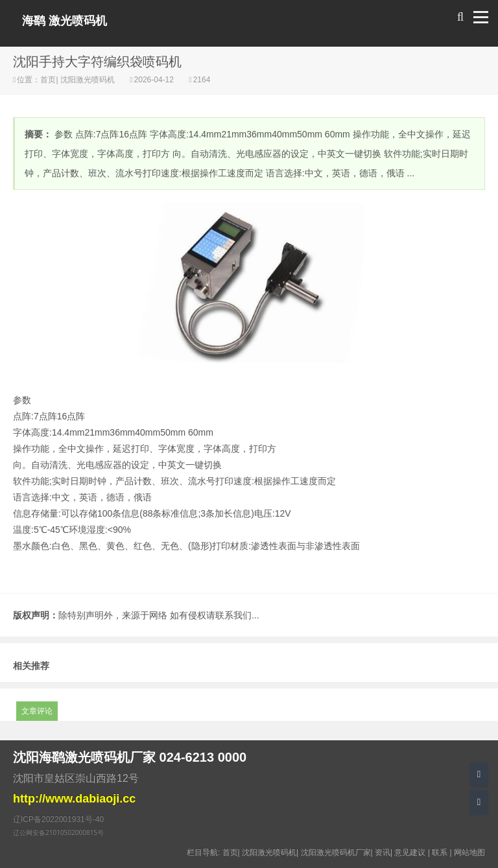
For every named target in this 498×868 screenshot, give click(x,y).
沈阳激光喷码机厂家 (336, 852)
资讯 (383, 852)
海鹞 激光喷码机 (65, 21)
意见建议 (410, 852)
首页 (48, 80)
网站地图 (469, 852)
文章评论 (37, 711)
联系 (440, 852)
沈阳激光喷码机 (88, 80)
